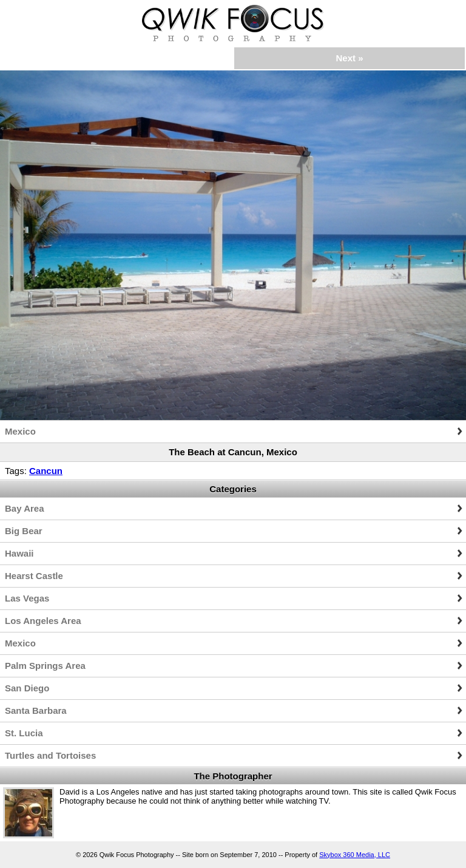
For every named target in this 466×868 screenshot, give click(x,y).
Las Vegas (27, 598)
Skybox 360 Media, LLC (355, 855)
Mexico (20, 431)
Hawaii (19, 553)
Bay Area (24, 508)
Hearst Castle (34, 576)
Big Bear (24, 531)
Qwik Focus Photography (233, 23)
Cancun (46, 471)
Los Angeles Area (43, 621)
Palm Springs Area (45, 666)
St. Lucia (24, 733)
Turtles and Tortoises (50, 755)
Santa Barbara (36, 710)
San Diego (27, 688)
